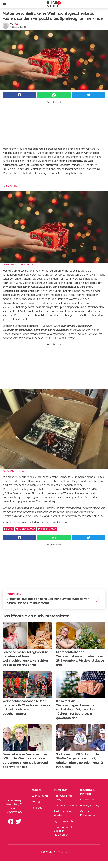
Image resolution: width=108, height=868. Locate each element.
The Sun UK (11, 186)
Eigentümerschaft (65, 821)
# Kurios (8, 529)
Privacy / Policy (90, 805)
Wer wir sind (40, 796)
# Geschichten (47, 529)
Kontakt (37, 802)
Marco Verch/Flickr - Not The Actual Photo (20, 265)
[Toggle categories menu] (5, 4)
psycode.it (38, 808)
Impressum (87, 800)
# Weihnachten (26, 529)
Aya (16, 24)
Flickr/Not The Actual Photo (14, 471)
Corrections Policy (65, 805)
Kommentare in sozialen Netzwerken (64, 831)
